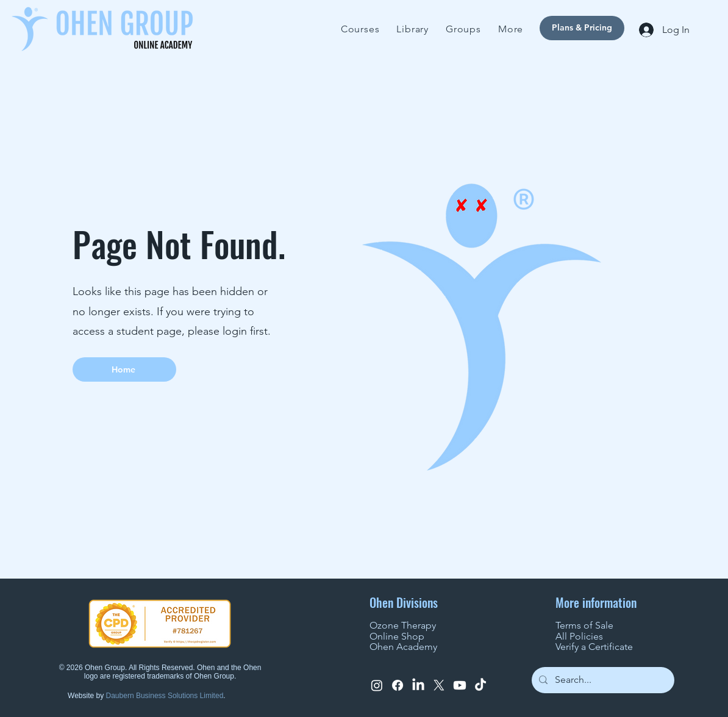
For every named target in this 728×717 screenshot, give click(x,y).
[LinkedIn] (418, 685)
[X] (439, 685)
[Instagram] (377, 685)
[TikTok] (480, 685)
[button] (511, 29)
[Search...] (602, 680)
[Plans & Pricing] (582, 28)
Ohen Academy (403, 647)
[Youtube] (460, 685)
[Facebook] (398, 685)
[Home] (124, 369)
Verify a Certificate (594, 647)
